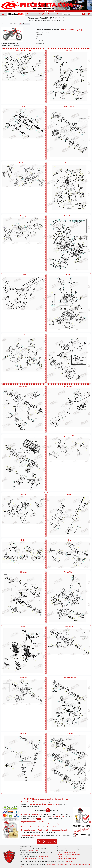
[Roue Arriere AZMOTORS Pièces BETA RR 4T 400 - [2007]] (69, 641)
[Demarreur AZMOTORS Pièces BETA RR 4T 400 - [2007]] (69, 359)
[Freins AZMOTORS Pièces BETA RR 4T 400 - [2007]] (23, 553)
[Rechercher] (84, 14)
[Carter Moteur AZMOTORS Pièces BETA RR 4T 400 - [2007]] (69, 244)
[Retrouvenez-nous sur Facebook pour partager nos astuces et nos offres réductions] (40, 841)
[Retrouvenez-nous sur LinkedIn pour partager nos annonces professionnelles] (54, 841)
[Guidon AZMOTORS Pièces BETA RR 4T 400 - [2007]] (69, 554)
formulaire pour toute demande (34, 858)
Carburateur (40, 43)
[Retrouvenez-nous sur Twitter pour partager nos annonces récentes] (45, 841)
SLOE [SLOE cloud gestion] (23, 866)
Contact (50, 14)
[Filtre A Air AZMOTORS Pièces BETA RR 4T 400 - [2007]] (23, 510)
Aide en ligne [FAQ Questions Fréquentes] (56, 824)
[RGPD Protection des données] (81, 816)
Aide (58, 14)
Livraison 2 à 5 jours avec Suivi (32, 814)
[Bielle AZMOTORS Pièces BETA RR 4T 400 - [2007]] (23, 123)
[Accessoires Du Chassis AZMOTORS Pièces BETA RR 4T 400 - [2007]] (23, 66)
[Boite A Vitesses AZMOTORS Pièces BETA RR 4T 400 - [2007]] (69, 133)
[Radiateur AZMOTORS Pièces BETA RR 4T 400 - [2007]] (23, 651)
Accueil (29, 14)
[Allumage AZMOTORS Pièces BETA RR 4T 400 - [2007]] (69, 77)
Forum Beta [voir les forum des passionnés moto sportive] (73, 864)
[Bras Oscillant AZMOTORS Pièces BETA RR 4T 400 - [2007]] (23, 176)
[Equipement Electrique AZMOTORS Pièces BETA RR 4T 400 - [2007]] (69, 450)
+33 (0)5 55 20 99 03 (33, 851)
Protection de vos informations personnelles (44, 804)
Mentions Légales (62, 856)
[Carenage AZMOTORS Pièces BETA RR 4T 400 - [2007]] (23, 230)
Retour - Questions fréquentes (66, 853)
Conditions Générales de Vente (66, 858)
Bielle (38, 37)
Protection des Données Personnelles (68, 855)
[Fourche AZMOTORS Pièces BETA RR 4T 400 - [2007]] (69, 515)
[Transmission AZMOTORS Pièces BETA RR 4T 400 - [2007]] (69, 763)
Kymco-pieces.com (84, 864)
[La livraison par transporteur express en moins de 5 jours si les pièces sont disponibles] (11, 830)
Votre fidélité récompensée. (31, 835)
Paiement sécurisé (28, 802)
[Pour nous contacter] (81, 831)
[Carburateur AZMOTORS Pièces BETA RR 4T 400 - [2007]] (69, 188)
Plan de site (69, 861)
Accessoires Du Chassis (43, 32)
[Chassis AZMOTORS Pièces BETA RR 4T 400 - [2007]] (23, 293)
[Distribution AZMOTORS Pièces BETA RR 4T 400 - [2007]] (23, 410)
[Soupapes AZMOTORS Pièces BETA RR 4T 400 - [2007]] (23, 759)
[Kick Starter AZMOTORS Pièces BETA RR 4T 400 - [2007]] (23, 595)
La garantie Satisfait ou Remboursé (33, 822)
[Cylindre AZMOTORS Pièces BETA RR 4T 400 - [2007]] (23, 354)
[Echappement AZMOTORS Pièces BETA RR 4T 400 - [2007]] (69, 407)
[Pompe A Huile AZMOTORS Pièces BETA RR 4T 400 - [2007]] (69, 598)
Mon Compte (39, 14)
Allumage (39, 34)
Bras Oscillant (40, 41)
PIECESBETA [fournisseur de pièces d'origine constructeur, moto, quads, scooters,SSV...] (51, 864)
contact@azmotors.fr (44, 856)
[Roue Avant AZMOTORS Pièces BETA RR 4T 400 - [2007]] (23, 692)
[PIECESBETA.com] (16, 14)
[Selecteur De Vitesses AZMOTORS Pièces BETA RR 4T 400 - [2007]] (69, 704)
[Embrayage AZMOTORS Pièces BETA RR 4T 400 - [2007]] (23, 463)
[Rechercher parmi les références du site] (72, 14)
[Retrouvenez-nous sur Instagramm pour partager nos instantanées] (50, 841)
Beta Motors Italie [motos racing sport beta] (62, 864)
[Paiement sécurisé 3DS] (11, 813)
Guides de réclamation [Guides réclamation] (43, 824)
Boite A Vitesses (41, 39)
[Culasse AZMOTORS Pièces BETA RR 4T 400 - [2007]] (69, 303)
